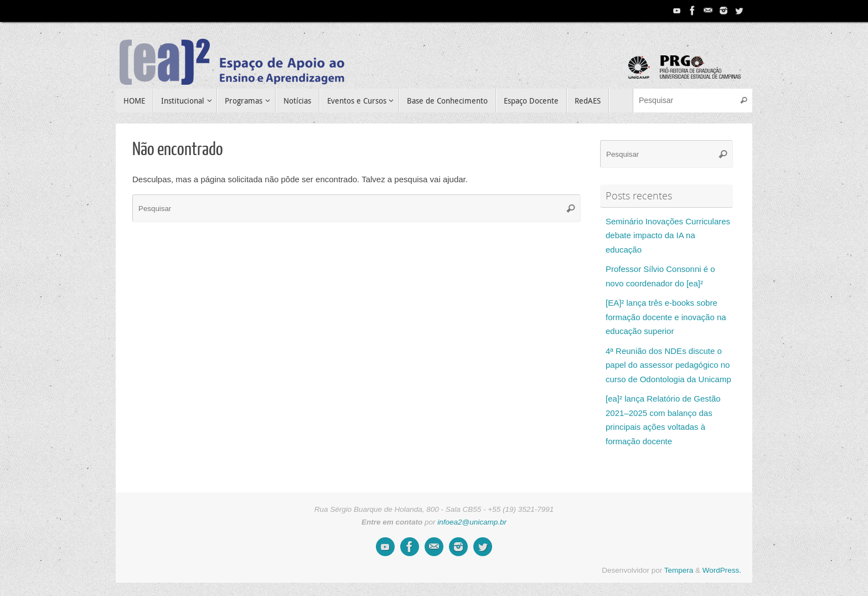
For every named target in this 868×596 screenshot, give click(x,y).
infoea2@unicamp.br (472, 522)
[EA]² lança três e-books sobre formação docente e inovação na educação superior (666, 317)
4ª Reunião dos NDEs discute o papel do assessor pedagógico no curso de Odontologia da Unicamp (668, 365)
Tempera (679, 570)
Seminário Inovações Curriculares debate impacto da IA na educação (668, 235)
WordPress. (722, 570)
